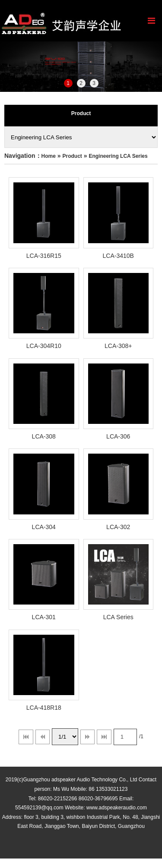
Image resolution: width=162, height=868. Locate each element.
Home (49, 156)
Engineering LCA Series (118, 156)
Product (72, 156)
